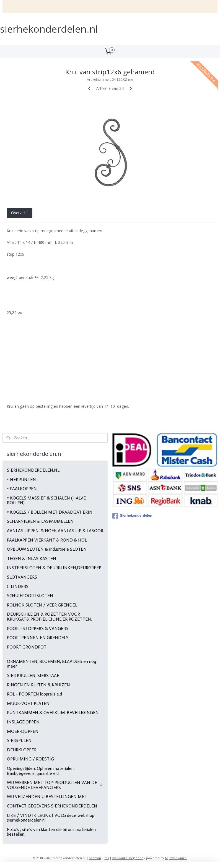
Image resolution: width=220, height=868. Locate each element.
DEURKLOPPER (22, 750)
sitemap (95, 858)
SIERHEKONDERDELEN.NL (33, 470)
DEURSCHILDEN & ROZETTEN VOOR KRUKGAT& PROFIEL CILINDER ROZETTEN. (49, 617)
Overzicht (20, 213)
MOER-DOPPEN (23, 731)
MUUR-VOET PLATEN (28, 703)
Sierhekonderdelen (132, 516)
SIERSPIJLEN (19, 740)
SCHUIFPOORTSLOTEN (30, 596)
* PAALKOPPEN (22, 489)
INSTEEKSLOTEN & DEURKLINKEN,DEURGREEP (54, 568)
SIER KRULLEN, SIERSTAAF (33, 675)
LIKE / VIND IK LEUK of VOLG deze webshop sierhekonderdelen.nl (51, 818)
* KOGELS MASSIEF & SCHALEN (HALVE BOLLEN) (46, 500)
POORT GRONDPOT (27, 647)
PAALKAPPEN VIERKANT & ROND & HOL (47, 540)
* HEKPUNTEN (21, 479)
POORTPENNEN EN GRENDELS (38, 638)
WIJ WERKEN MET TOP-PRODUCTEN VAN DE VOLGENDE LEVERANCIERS (55, 785)
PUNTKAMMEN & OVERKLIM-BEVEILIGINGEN (53, 713)
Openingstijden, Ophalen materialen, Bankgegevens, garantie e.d (41, 771)
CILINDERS (18, 586)
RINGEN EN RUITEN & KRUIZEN (38, 685)
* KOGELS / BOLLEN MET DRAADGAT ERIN (50, 512)
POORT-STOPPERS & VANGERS (38, 628)
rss (107, 858)
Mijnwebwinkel (176, 858)
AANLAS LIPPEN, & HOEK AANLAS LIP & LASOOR (55, 531)
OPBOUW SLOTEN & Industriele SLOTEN (47, 549)
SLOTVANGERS (22, 577)
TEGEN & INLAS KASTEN (32, 559)
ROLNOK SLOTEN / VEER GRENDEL (42, 605)
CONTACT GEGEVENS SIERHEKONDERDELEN (52, 806)
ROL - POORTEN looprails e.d (34, 694)
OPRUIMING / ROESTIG (30, 759)
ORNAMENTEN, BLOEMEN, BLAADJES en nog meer (51, 664)
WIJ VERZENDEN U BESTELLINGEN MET (47, 797)
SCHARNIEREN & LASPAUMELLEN (40, 521)
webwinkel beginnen (128, 858)
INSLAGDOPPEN (23, 722)
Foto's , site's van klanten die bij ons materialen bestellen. (51, 832)
